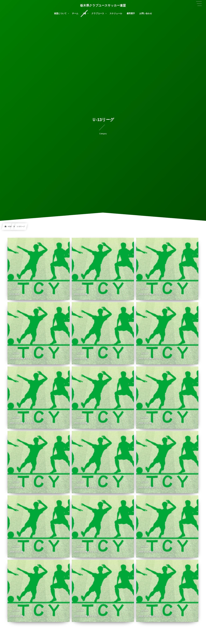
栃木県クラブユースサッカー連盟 (103, 6)
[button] (199, 4)
